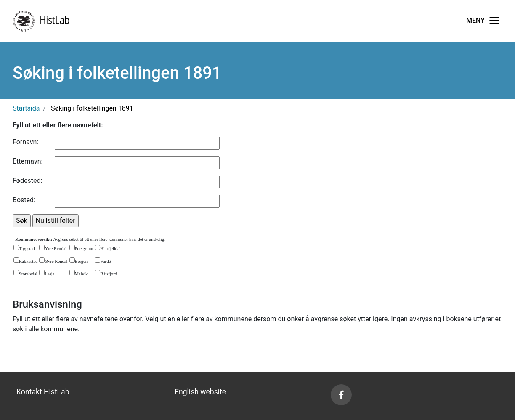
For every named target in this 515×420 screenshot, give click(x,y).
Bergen (81, 261)
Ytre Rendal (56, 249)
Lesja (49, 274)
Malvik (81, 274)
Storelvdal (28, 274)
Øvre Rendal (56, 261)
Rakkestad (28, 261)
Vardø (105, 261)
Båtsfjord (109, 274)
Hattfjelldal (110, 249)
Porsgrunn (84, 249)
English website (200, 392)
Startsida (26, 108)
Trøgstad (27, 249)
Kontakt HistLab (43, 392)
